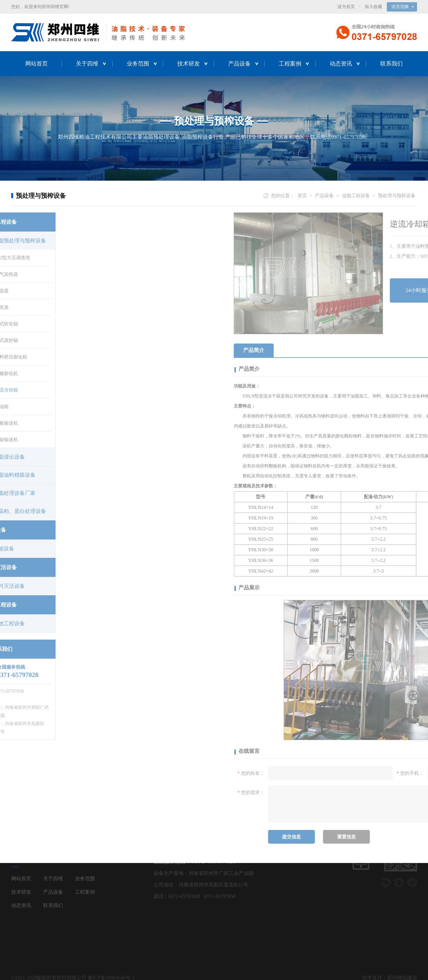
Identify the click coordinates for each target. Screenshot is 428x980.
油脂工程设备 (356, 195)
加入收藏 (373, 6)
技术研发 (189, 63)
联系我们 (391, 63)
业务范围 (138, 63)
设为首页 (346, 6)
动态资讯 (341, 63)
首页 (302, 195)
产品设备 (239, 63)
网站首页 (37, 63)
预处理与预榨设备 (397, 195)
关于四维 (87, 63)
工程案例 (290, 63)
